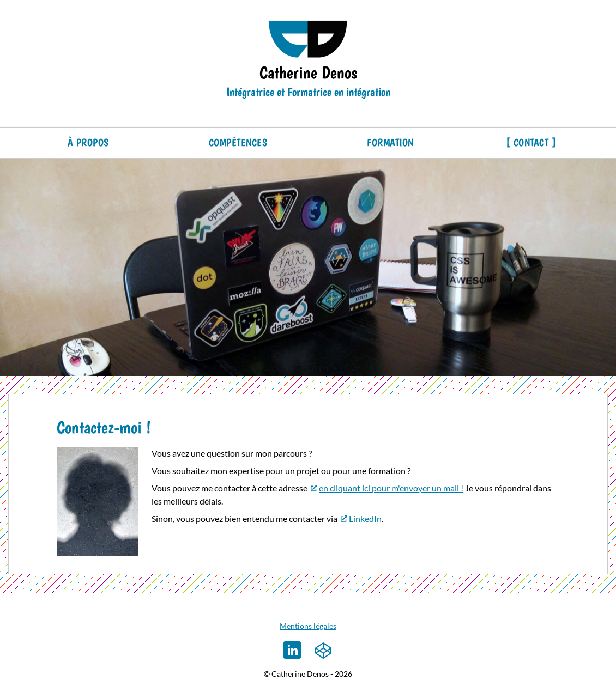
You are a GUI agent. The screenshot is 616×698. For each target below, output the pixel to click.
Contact (531, 142)
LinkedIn (365, 518)
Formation (390, 142)
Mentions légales (308, 626)
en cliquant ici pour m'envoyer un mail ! (391, 488)
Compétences (238, 142)
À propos (88, 142)
